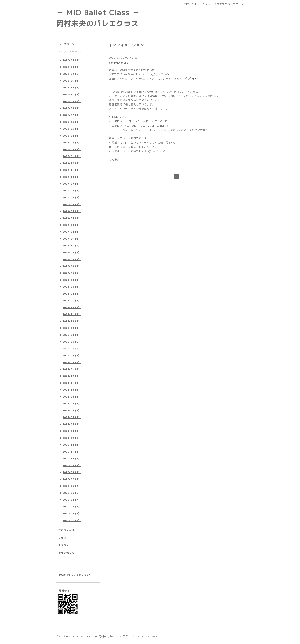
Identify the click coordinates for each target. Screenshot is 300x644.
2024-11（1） (72, 170)
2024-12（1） (72, 163)
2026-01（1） (72, 81)
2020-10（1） (72, 459)
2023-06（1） (72, 266)
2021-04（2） (72, 424)
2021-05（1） (72, 417)
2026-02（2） (72, 74)
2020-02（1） (72, 513)
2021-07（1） (72, 404)
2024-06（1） (72, 204)
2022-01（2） (72, 369)
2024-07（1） (72, 198)
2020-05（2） (72, 493)
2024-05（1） (72, 211)
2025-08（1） (72, 108)
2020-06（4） (72, 486)
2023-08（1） (72, 259)
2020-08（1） (72, 472)
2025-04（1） (72, 136)
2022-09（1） (72, 328)
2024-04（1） (72, 218)
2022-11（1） (72, 314)
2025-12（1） (72, 88)
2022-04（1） (72, 356)
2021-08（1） (72, 397)
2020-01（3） (72, 520)
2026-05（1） (72, 60)
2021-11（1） (72, 383)
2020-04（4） (72, 500)
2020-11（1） (72, 452)
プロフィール (66, 530)
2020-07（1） (72, 479)
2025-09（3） (72, 101)
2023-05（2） (72, 273)
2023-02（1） (72, 294)
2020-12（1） (72, 445)
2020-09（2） (72, 465)
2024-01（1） (72, 239)
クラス (62, 538)
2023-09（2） (72, 252)
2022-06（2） (72, 342)
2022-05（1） (72, 349)
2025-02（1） (72, 149)
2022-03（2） (72, 362)
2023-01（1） (72, 301)
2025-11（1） (72, 94)
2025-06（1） (72, 122)
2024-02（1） (72, 232)
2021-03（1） (72, 431)
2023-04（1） (72, 280)
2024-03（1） (72, 225)
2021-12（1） (72, 376)
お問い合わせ (66, 553)
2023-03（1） (72, 287)
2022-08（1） (72, 335)
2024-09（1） (72, 184)
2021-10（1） (72, 390)
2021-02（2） (72, 438)
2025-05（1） (72, 129)
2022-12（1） (72, 307)
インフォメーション (71, 52)
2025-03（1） (72, 143)
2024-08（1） (72, 191)
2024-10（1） (72, 177)
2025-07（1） (72, 115)
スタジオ (64, 545)
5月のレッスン (119, 63)
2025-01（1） (72, 156)
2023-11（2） (72, 246)
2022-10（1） (72, 321)
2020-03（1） (72, 507)
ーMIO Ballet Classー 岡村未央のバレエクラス (98, 636)
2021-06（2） (72, 410)
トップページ (66, 44)
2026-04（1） (72, 67)
